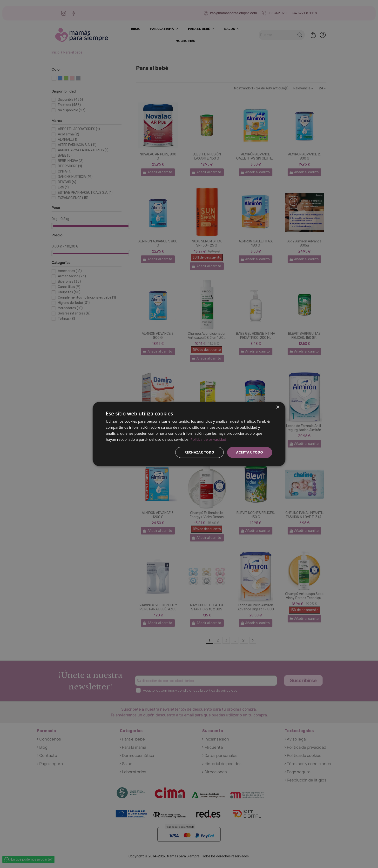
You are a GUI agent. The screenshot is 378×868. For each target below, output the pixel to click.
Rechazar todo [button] (199, 452)
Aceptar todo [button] (250, 452)
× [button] (278, 407)
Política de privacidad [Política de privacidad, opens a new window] (208, 439)
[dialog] (189, 434)
